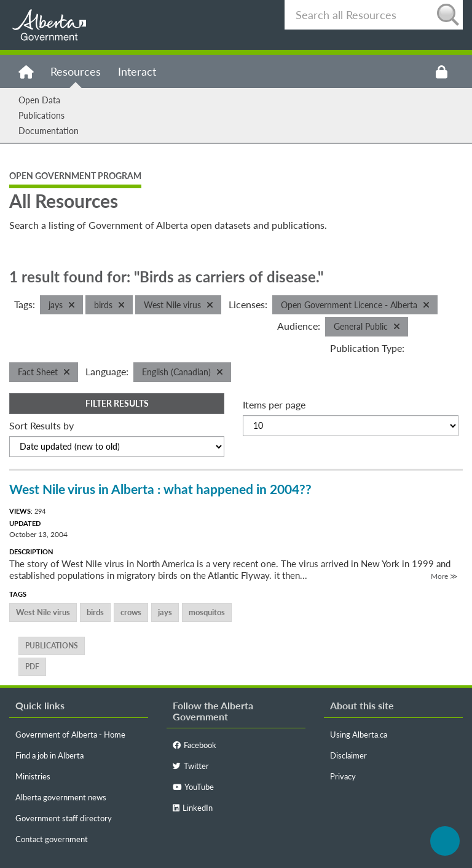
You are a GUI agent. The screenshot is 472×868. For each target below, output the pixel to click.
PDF (32, 667)
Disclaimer (348, 755)
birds (95, 612)
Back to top (445, 841)
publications (52, 646)
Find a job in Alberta (49, 755)
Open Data (39, 100)
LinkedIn (193, 808)
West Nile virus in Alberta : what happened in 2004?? (160, 489)
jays (165, 612)
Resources (76, 71)
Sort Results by (41, 425)
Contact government (52, 839)
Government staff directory (64, 818)
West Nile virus (43, 612)
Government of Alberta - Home (70, 735)
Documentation (49, 131)
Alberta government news (61, 797)
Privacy (343, 776)
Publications (41, 115)
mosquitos (207, 612)
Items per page (274, 404)
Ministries (33, 776)
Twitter (191, 766)
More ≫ (444, 576)
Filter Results (117, 403)
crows (131, 612)
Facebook (195, 745)
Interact (137, 71)
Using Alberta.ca (359, 735)
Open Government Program (75, 176)
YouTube (193, 787)
